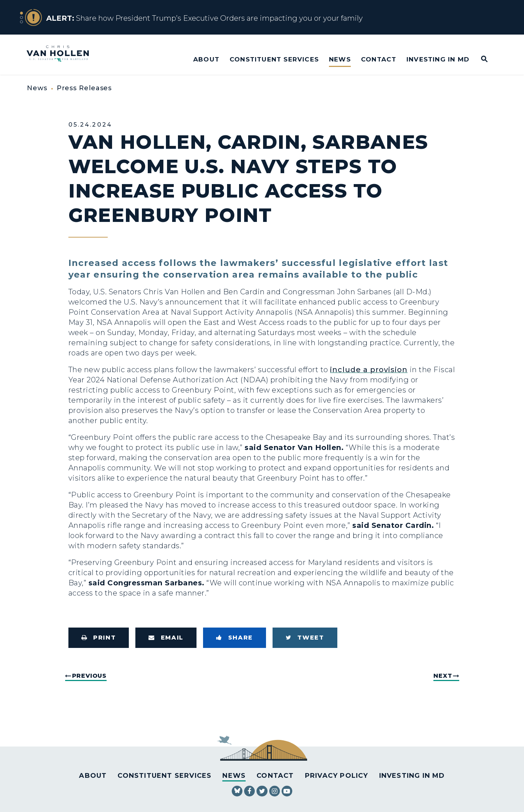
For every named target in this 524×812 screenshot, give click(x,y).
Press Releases (84, 88)
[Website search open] (479, 59)
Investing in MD (438, 59)
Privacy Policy (337, 776)
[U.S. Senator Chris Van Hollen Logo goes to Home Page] (63, 54)
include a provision (369, 370)
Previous (89, 676)
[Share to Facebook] (235, 638)
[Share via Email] (166, 638)
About (206, 59)
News (340, 59)
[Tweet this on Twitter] (305, 638)
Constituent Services (274, 59)
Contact (379, 59)
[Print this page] (99, 638)
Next (443, 676)
